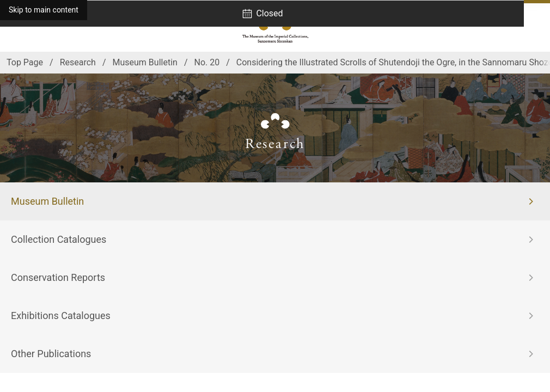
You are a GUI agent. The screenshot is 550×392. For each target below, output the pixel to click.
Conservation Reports (58, 277)
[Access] (16, 27)
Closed (269, 13)
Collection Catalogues (59, 239)
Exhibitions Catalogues (61, 316)
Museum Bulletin (47, 201)
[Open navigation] (534, 27)
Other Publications (51, 354)
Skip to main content (44, 10)
